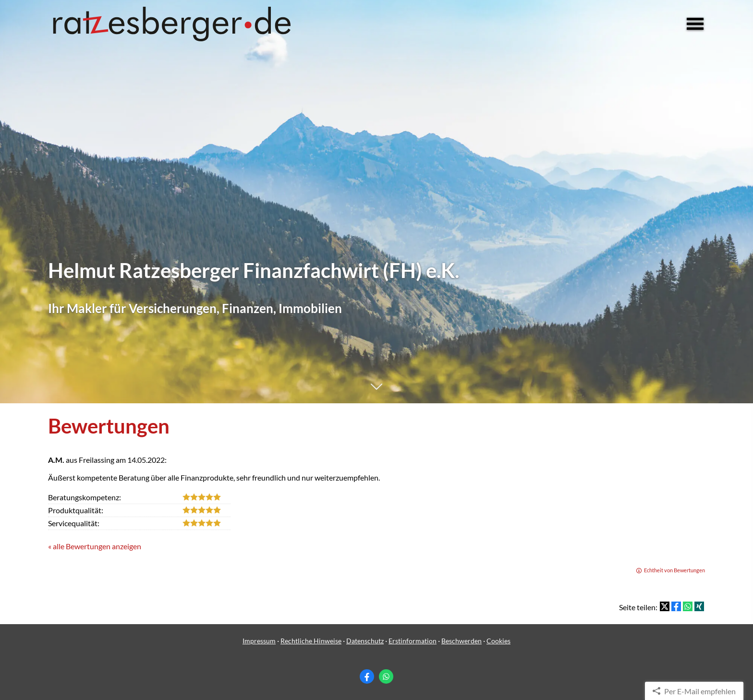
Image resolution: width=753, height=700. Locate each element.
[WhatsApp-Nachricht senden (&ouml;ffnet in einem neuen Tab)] (386, 676)
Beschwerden (462, 641)
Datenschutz (365, 641)
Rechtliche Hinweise (311, 641)
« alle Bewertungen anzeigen (95, 546)
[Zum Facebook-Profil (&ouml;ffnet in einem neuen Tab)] (367, 676)
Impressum (259, 641)
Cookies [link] (498, 641)
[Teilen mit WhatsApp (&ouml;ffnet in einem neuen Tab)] (688, 606)
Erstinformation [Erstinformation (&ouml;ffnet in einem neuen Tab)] (413, 641)
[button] (376, 392)
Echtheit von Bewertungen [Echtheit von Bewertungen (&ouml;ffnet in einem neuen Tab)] (674, 570)
